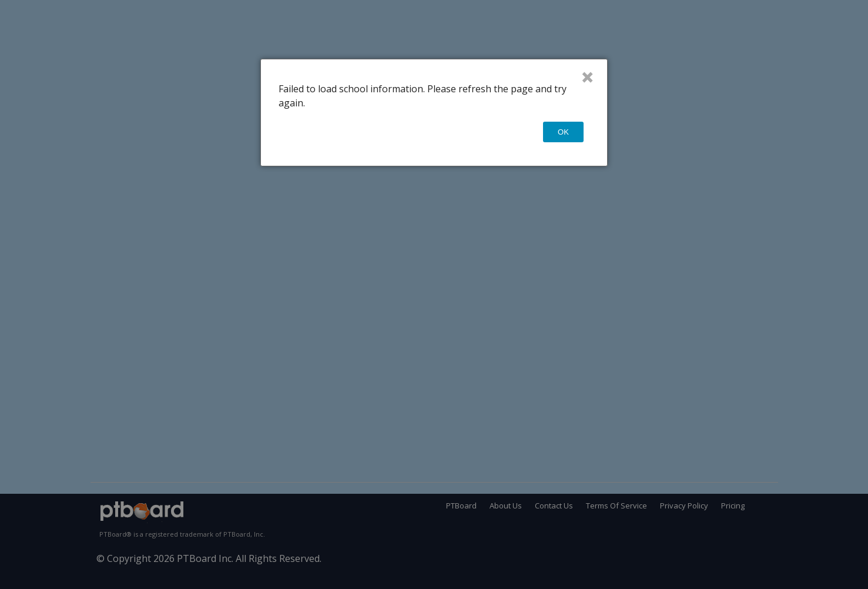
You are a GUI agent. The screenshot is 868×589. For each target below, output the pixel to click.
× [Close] (587, 77)
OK (563, 132)
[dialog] (434, 113)
